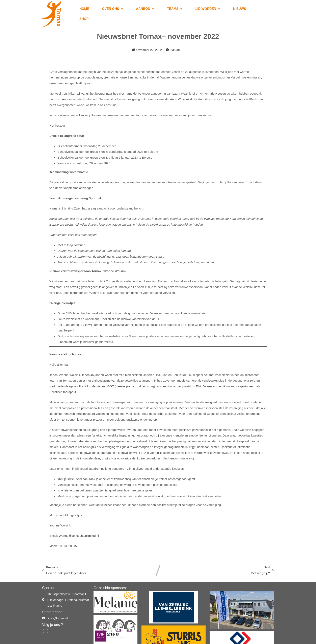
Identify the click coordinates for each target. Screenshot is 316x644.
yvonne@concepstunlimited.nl (79, 527)
